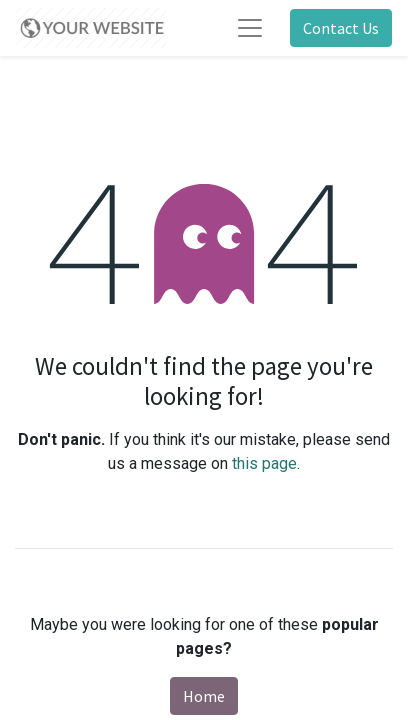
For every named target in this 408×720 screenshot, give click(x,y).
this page (264, 463)
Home (204, 696)
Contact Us (341, 28)
